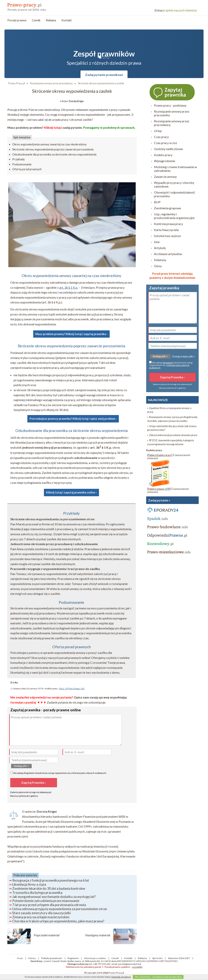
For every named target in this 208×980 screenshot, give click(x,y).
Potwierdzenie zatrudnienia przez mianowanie (46, 901)
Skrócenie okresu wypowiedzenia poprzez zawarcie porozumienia (53, 149)
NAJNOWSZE (158, 400)
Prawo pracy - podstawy (170, 105)
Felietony (160, 260)
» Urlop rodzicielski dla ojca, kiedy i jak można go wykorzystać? (172, 428)
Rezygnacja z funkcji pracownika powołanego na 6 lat (51, 880)
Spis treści (157, 958)
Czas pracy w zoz (166, 143)
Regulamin (29, 773)
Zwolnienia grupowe (167, 208)
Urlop (158, 131)
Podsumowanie (22, 164)
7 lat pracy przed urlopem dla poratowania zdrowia (49, 905)
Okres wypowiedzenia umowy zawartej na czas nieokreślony (49, 144)
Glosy (158, 266)
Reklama (51, 20)
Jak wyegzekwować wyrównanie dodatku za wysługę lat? (54, 897)
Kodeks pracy (163, 155)
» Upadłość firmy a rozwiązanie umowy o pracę (169, 410)
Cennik (36, 20)
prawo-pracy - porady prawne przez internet (36, 6)
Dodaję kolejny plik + (184, 356)
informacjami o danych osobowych (89, 773)
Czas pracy (161, 137)
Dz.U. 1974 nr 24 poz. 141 (72, 689)
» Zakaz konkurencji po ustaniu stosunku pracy (172, 435)
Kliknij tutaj (52, 127)
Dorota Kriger (76, 101)
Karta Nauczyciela (166, 230)
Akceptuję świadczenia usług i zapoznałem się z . (58, 773)
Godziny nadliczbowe (168, 149)
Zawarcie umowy (165, 177)
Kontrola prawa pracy (168, 224)
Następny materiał (98, 935)
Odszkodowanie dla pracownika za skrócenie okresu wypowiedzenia (54, 154)
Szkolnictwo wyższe (167, 236)
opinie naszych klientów (176, 10)
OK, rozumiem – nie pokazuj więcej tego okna (158, 977)
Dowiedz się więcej (121, 977)
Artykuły (160, 248)
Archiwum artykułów (168, 254)
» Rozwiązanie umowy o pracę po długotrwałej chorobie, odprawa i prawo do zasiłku (172, 419)
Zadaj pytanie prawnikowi (104, 75)
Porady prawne (17, 20)
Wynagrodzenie (165, 161)
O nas (20, 958)
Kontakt (67, 20)
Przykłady (18, 159)
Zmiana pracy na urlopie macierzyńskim (41, 917)
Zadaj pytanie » (159, 500)
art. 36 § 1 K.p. (69, 287)
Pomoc (32, 958)
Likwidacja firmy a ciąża (29, 884)
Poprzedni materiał (47, 935)
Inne (157, 242)
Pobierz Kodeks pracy (160, 455)
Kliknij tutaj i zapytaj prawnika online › (71, 492)
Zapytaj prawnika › (172, 92)
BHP (157, 202)
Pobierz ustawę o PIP (159, 489)
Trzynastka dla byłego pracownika (37, 893)
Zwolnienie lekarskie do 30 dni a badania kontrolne (49, 888)
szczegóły (137, 967)
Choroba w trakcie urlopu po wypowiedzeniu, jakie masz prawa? (58, 921)
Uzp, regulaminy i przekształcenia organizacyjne (174, 216)
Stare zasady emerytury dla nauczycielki (42, 913)
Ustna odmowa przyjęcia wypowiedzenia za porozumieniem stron (60, 909)
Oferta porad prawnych (27, 169)
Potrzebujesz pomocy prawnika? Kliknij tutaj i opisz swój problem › (73, 419)
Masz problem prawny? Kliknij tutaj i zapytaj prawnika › (71, 334)
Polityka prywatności (52, 958)
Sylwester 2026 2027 (179, 958)
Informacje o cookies (95, 958)
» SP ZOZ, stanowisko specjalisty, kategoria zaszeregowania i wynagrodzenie (170, 442)
